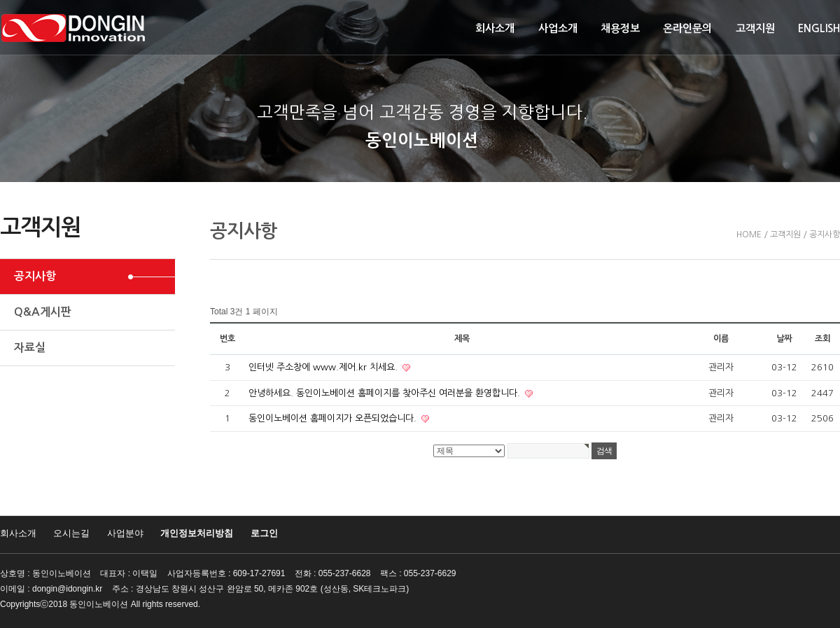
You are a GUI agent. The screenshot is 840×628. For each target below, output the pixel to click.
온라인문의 (687, 28)
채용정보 (620, 28)
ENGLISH (819, 28)
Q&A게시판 (43, 312)
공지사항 (35, 276)
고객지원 (755, 28)
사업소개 (558, 28)
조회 (822, 339)
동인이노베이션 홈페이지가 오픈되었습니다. (334, 418)
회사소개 (495, 28)
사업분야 (125, 533)
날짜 (784, 339)
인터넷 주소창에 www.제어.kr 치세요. (324, 367)
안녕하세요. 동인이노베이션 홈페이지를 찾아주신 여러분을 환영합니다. (386, 393)
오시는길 (71, 533)
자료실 (30, 348)
